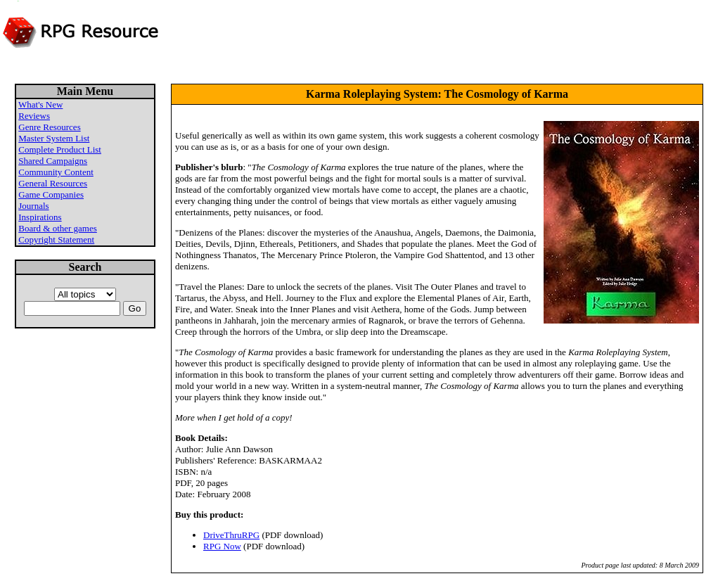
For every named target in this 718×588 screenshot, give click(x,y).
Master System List (54, 138)
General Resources (53, 183)
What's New (40, 104)
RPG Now (222, 546)
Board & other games (58, 228)
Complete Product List (60, 149)
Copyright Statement (56, 239)
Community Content (56, 172)
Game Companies (51, 194)
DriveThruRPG (231, 535)
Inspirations (40, 217)
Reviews (34, 116)
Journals (33, 206)
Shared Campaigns (53, 161)
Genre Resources (49, 127)
